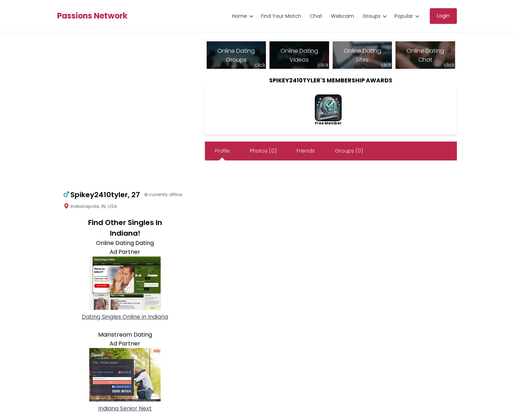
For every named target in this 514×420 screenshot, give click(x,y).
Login (443, 16)
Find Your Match (281, 16)
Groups (372, 16)
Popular (404, 16)
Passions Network (92, 16)
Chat (316, 16)
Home (240, 16)
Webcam (342, 16)
